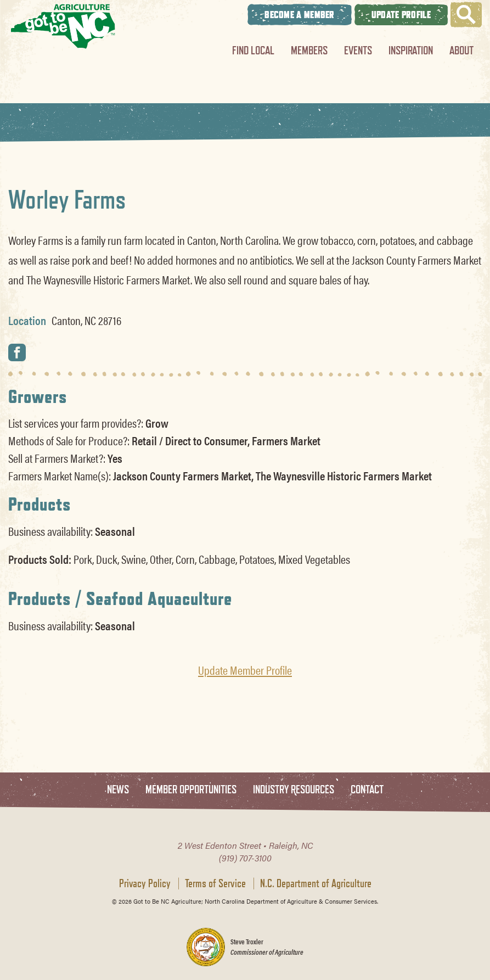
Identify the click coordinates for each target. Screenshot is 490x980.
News (118, 790)
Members (309, 50)
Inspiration (411, 50)
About (461, 50)
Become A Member (300, 15)
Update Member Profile (245, 670)
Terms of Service (215, 883)
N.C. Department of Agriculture (316, 883)
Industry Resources (294, 790)
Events (358, 50)
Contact (367, 790)
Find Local (253, 50)
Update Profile (401, 15)
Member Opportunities (191, 790)
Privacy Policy (145, 883)
